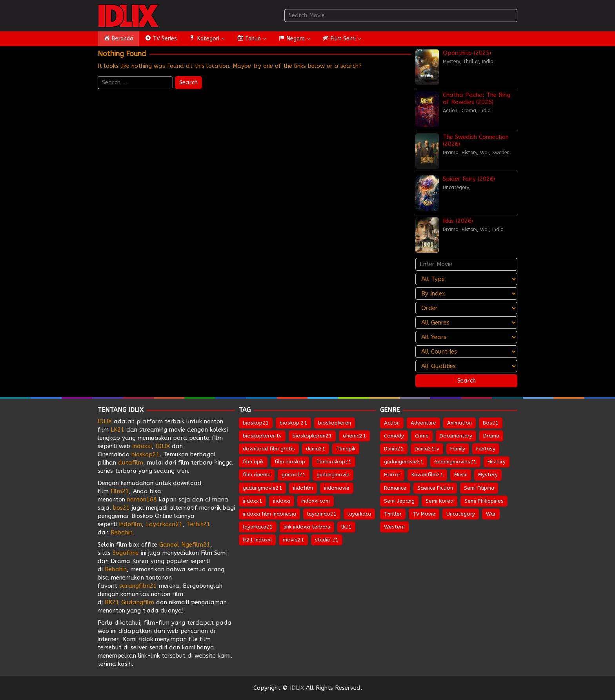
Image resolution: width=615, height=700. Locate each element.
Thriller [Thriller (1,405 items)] (393, 514)
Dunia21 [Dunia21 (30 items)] (394, 449)
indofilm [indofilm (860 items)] (303, 488)
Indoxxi (142, 446)
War (485, 153)
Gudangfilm (138, 602)
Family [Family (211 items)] (458, 449)
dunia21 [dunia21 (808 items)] (316, 449)
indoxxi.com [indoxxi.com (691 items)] (316, 501)
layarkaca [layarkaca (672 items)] (359, 514)
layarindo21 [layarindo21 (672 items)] (322, 514)
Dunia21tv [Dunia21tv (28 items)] (427, 449)
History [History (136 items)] (497, 462)
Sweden (501, 153)
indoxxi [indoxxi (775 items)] (282, 501)
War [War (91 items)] (491, 514)
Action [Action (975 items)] (392, 423)
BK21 (112, 602)
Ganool (169, 545)
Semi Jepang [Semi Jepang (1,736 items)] (399, 501)
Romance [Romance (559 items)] (395, 488)
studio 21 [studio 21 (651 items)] (327, 540)
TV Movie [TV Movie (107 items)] (424, 514)
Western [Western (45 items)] (394, 527)
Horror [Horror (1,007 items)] (392, 475)
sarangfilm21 (139, 586)
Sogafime (126, 553)
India (488, 62)
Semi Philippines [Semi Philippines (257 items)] (484, 501)
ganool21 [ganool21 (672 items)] (294, 475)
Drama (468, 111)
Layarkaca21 (164, 524)
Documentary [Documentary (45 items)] (456, 436)
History (469, 153)
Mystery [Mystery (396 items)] (488, 475)
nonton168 (142, 499)
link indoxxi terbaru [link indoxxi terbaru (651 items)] (307, 527)
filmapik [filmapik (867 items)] (346, 449)
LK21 (117, 430)
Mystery (451, 62)
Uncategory (456, 188)
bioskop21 (146, 454)
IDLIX (105, 421)
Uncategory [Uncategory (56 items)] (461, 514)
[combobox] (401, 15)
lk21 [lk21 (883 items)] (346, 527)
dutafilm (131, 463)
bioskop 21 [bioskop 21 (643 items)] (293, 423)
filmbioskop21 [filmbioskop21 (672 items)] (334, 462)
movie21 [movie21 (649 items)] (293, 540)
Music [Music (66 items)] (461, 475)
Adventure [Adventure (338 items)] (423, 423)
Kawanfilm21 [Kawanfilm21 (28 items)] (427, 475)
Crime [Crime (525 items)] (422, 436)
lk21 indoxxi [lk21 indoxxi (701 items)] (257, 540)
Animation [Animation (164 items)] (459, 423)
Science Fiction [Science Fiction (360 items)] (435, 488)
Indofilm (130, 524)
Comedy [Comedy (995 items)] (394, 436)
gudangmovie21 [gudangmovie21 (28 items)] (404, 462)
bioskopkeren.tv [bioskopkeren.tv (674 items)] (262, 436)
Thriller (471, 62)
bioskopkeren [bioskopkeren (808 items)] (335, 423)
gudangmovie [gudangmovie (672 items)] (333, 475)
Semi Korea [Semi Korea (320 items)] (439, 501)
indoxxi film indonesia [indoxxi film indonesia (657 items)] (269, 514)
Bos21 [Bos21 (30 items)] (491, 423)
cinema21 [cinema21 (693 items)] (354, 436)
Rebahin (122, 532)
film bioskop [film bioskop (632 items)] (290, 462)
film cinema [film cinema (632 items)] (257, 475)
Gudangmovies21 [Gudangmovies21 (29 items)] (455, 462)
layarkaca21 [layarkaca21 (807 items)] (258, 527)
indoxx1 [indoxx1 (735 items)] (252, 501)
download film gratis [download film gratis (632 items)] (269, 449)
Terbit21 (198, 524)
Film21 (120, 491)
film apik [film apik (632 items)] (253, 462)
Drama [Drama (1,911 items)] (491, 436)
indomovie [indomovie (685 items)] (337, 488)
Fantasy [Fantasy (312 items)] (486, 449)
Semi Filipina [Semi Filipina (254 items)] (479, 488)
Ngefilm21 (196, 545)
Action (450, 111)
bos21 (121, 508)
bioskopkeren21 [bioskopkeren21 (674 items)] (312, 436)
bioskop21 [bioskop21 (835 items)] (256, 423)
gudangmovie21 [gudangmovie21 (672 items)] (262, 488)
